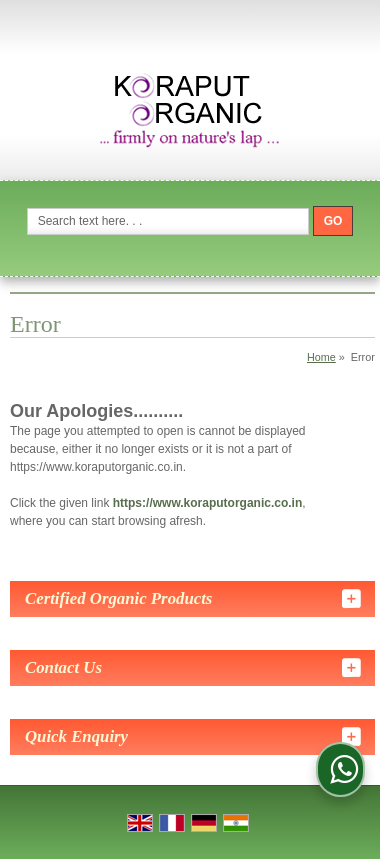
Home (321, 357)
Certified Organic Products (118, 598)
